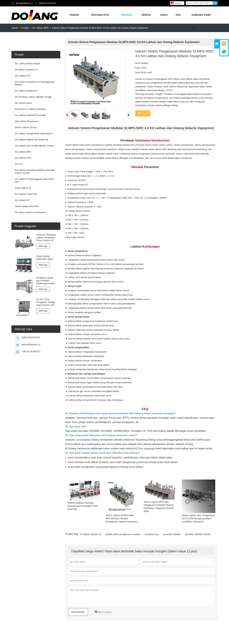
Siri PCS (19, 164)
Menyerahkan (78, 618)
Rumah (74, 15)
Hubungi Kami (201, 15)
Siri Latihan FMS (23, 158)
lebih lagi (43, 246)
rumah (15, 28)
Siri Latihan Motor (23, 103)
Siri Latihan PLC (23, 76)
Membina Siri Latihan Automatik (30, 109)
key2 (138, 68)
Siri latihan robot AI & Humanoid (30, 212)
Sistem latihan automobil (27, 206)
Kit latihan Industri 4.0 (91, 540)
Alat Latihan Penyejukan (26, 121)
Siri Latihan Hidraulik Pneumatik (30, 115)
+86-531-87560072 (31, 352)
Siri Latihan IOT (22, 200)
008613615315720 (47, 3)
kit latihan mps (152, 540)
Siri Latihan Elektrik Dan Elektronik (31, 140)
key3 (138, 72)
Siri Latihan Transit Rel (26, 194)
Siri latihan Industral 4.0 (26, 70)
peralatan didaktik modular (198, 540)
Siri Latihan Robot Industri (27, 64)
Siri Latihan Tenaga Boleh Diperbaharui (34, 133)
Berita (146, 15)
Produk (127, 15)
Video (164, 15)
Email (143, 113)
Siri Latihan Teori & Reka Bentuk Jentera (34, 146)
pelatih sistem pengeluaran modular (123, 540)
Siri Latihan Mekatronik (26, 91)
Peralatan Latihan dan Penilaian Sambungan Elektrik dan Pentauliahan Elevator (46, 281)
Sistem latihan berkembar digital (44, 258)
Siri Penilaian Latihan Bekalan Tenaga (33, 97)
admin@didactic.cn (24, 3)
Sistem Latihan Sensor (26, 127)
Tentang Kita (100, 15)
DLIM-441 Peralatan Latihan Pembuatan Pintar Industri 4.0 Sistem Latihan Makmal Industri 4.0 (46, 238)
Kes (178, 15)
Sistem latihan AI (23, 188)
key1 (138, 63)
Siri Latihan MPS (40, 28)
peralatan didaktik (172, 540)
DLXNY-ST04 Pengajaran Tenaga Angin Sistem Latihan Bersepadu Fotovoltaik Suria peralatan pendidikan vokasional (46, 302)
